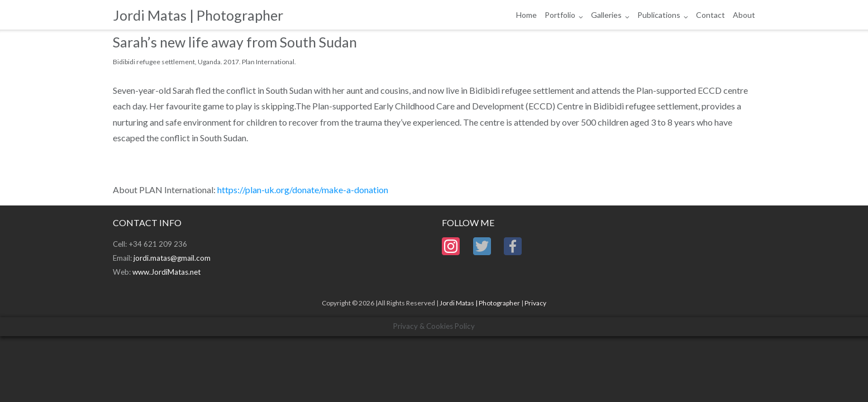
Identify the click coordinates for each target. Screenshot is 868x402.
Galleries (606, 15)
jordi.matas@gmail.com (172, 258)
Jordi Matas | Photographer (480, 303)
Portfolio (560, 15)
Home (526, 15)
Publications (659, 15)
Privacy (535, 303)
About (744, 15)
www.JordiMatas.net (166, 272)
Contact (710, 15)
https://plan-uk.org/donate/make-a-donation (303, 190)
